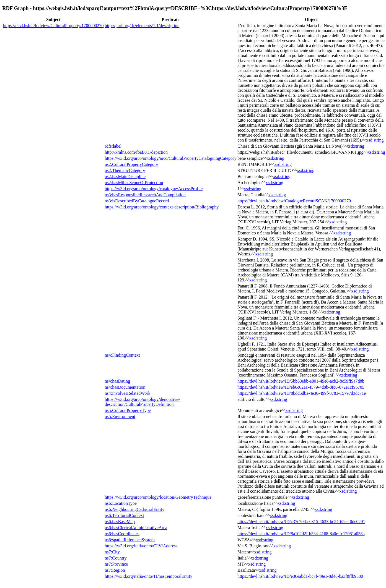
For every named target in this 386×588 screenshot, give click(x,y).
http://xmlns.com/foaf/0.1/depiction (136, 152)
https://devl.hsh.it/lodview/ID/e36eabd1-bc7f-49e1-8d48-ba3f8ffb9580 (300, 576)
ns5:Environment (120, 416)
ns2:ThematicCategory (125, 170)
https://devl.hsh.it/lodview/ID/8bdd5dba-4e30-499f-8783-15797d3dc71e (302, 393)
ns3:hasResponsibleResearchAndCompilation (145, 195)
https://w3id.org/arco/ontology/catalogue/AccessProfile (154, 189)
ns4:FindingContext (122, 355)
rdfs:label (113, 146)
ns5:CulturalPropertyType (128, 410)
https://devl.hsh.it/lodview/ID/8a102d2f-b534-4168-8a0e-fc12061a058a (301, 534)
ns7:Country (116, 558)
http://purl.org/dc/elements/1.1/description (142, 26)
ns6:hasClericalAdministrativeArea (136, 528)
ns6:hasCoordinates (122, 534)
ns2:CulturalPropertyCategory (132, 164)
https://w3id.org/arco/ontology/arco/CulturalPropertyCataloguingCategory (171, 158)
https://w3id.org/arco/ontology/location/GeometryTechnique (158, 497)
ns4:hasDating (118, 381)
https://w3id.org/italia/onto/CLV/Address (141, 546)
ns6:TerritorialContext (125, 515)
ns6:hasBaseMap (120, 522)
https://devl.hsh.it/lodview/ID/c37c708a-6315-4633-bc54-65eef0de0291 (301, 522)
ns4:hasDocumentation (125, 387)
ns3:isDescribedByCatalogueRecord (137, 201)
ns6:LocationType (121, 503)
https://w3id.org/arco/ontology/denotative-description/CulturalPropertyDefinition (142, 402)
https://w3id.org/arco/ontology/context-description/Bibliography (162, 207)
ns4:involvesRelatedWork (128, 393)
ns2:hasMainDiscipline (125, 177)
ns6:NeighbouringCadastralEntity (135, 509)
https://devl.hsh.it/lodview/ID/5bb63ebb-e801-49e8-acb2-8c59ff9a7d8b (301, 381)
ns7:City (112, 552)
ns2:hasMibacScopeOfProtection (134, 183)
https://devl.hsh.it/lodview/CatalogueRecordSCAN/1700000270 (294, 201)
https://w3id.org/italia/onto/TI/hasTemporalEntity (149, 576)
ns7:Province (116, 564)
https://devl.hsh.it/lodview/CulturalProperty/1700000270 (53, 26)
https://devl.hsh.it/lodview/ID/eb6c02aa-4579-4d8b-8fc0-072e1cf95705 (301, 387)
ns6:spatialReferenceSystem (130, 540)
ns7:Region (115, 570)
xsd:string (375, 140)
